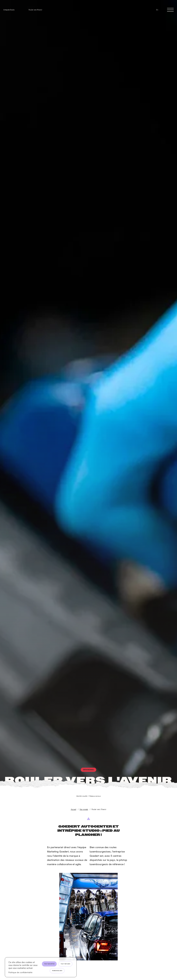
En (157, 10)
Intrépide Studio (9, 10)
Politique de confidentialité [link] (20, 972)
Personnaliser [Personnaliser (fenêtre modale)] (57, 971)
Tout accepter (49, 964)
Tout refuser (65, 964)
